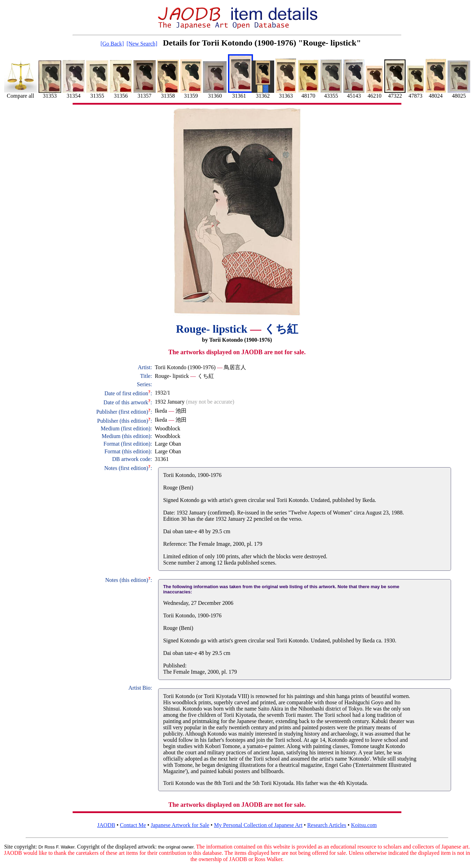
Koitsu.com (364, 825)
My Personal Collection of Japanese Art (258, 825)
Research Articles (327, 825)
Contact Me (133, 825)
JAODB (106, 825)
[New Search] (142, 44)
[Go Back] (112, 44)
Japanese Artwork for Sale (180, 825)
